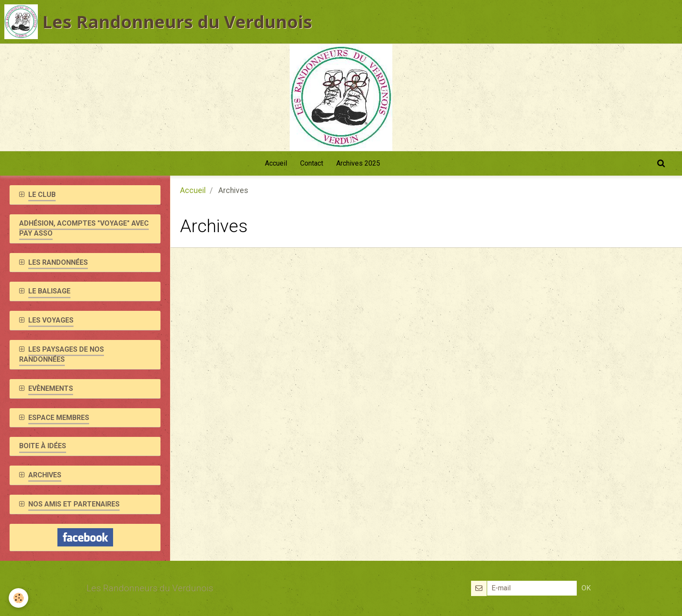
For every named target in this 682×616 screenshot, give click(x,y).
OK (586, 588)
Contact (312, 163)
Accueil (276, 163)
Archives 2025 (358, 163)
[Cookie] (18, 598)
